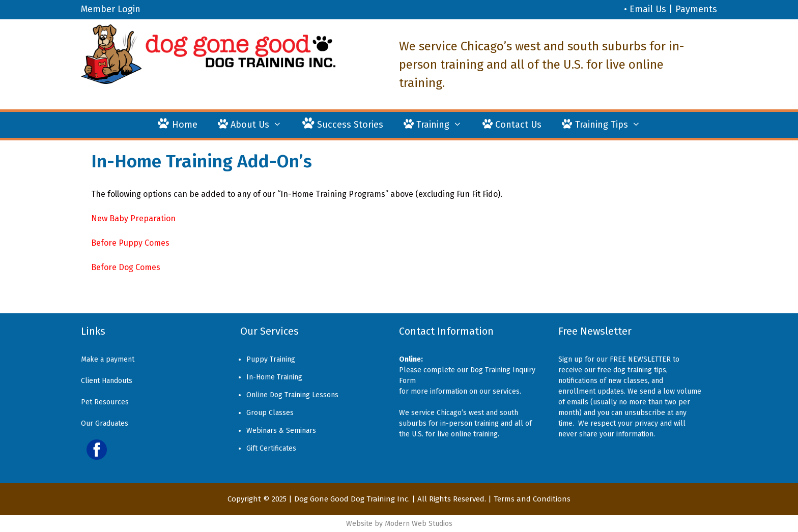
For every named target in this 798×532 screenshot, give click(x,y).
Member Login (111, 9)
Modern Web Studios (419, 524)
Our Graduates (105, 423)
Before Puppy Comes (130, 243)
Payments (696, 9)
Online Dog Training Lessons (292, 395)
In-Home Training (274, 377)
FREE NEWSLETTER (640, 359)
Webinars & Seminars (281, 431)
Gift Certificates (271, 448)
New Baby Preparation (133, 218)
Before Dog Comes (126, 267)
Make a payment (108, 359)
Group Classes (270, 413)
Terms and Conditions (532, 499)
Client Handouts (107, 381)
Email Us (648, 9)
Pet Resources (105, 402)
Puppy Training (271, 359)
